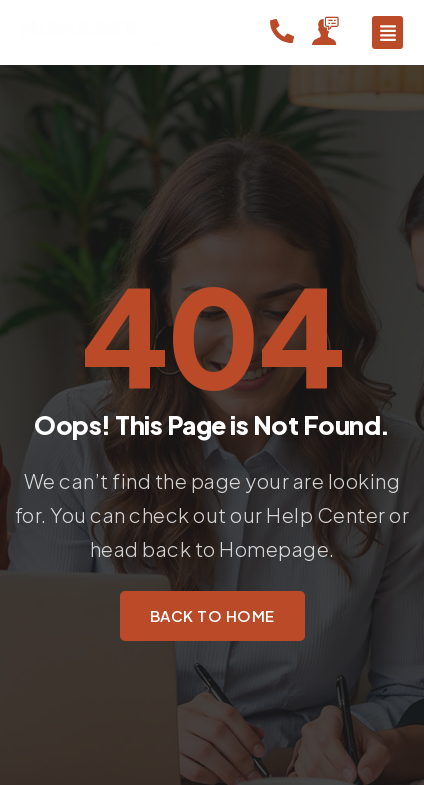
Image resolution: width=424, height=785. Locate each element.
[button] (387, 32)
